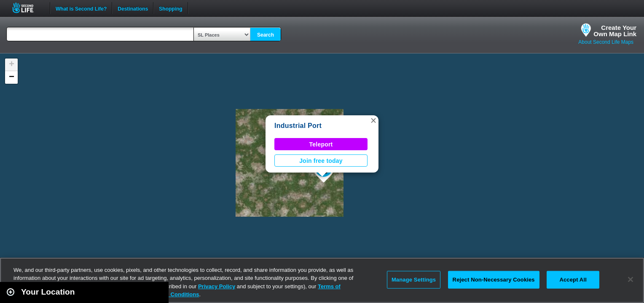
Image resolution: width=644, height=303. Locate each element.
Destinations (133, 8)
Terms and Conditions (170, 294)
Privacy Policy (217, 286)
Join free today (321, 161)
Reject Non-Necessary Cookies (494, 280)
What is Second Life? (81, 8)
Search (266, 35)
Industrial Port (298, 126)
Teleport (321, 144)
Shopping (170, 8)
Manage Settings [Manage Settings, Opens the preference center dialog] (414, 280)
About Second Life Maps (606, 42)
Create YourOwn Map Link (615, 31)
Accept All (573, 280)
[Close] (631, 279)
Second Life (28, 8)
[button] (373, 120)
